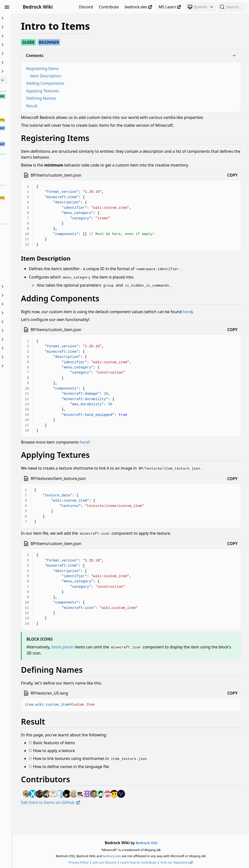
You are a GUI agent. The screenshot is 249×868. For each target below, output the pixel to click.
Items (31, 80)
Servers (31, 339)
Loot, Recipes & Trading (31, 295)
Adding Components (98, 83)
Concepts (31, 54)
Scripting (31, 331)
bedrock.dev (139, 7)
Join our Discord (131, 862)
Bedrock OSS (173, 843)
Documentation (31, 62)
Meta (31, 304)
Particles (31, 322)
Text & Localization (31, 348)
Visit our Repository (204, 862)
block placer (116, 669)
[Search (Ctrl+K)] (232, 7)
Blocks (31, 36)
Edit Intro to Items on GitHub (104, 824)
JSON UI (31, 286)
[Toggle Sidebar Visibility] (7, 7)
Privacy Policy (105, 862)
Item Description (99, 76)
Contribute (109, 7)
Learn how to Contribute (165, 862)
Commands (31, 45)
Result (85, 106)
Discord (86, 7)
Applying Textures (96, 91)
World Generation (31, 366)
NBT (31, 313)
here (78, 328)
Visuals (31, 357)
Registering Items (96, 69)
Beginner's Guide (31, 18)
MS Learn (170, 7)
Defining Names (94, 98)
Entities (31, 71)
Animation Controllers (31, 27)
